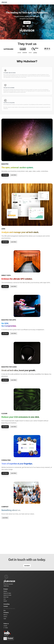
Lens (5, 599)
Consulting (6, 604)
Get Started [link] (27, 22)
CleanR (5, 601)
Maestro (5, 591)
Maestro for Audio (7, 595)
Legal (5, 619)
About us (5, 615)
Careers (5, 617)
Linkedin (5, 626)
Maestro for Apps (7, 593)
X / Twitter (6, 628)
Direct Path (6, 597)
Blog (5, 610)
